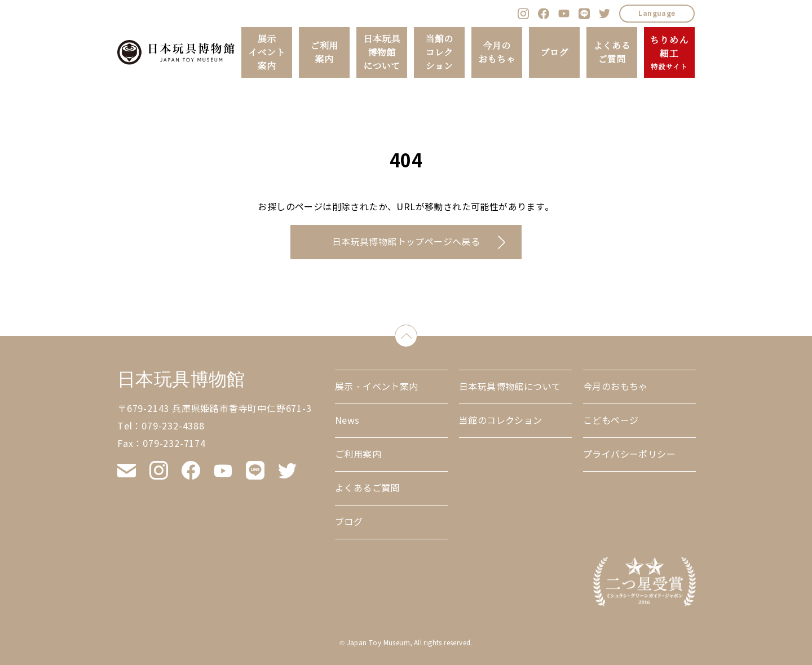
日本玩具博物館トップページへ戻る (406, 242)
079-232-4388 (173, 426)
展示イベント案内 (267, 52)
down (417, 333)
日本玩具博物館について (382, 52)
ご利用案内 (324, 52)
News (347, 421)
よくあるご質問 (612, 52)
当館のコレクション (439, 52)
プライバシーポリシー (629, 455)
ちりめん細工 (669, 53)
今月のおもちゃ (497, 52)
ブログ (554, 52)
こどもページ (611, 421)
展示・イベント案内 (377, 387)
